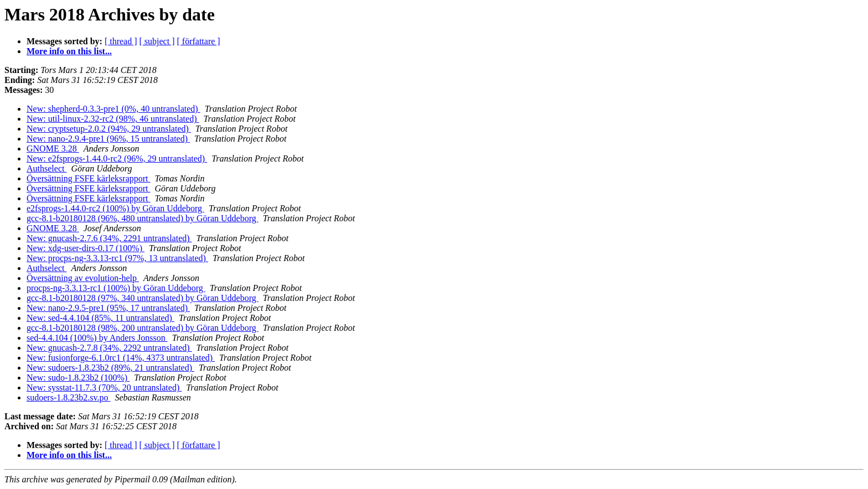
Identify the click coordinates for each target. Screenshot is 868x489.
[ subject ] (157, 41)
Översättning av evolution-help (83, 278)
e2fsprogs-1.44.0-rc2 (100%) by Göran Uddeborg (115, 208)
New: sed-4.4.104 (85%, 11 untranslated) (100, 318)
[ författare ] (199, 41)
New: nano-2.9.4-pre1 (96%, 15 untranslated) (108, 139)
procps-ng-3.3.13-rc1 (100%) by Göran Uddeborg (116, 288)
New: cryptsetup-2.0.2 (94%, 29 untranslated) (109, 129)
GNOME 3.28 (53, 149)
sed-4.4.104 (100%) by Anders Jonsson (97, 338)
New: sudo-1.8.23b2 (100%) (78, 378)
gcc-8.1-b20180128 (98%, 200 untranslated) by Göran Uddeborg (143, 328)
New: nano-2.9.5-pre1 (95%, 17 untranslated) (108, 308)
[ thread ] (121, 41)
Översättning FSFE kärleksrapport (89, 178)
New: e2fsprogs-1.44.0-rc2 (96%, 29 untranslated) (117, 158)
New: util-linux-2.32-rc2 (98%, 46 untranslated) (113, 119)
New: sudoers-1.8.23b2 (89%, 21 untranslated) (110, 368)
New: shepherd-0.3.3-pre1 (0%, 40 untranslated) (113, 109)
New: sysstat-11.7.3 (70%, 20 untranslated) (104, 387)
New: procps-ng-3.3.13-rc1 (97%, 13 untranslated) (117, 258)
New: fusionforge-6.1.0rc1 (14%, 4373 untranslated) (121, 358)
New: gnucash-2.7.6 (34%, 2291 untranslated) (109, 238)
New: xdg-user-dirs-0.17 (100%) (86, 248)
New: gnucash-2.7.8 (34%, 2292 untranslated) (109, 348)
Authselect (46, 168)
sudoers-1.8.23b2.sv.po (68, 397)
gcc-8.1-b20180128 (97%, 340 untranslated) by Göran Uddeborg (143, 298)
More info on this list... (69, 51)
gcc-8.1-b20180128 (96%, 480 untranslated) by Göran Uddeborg (143, 218)
